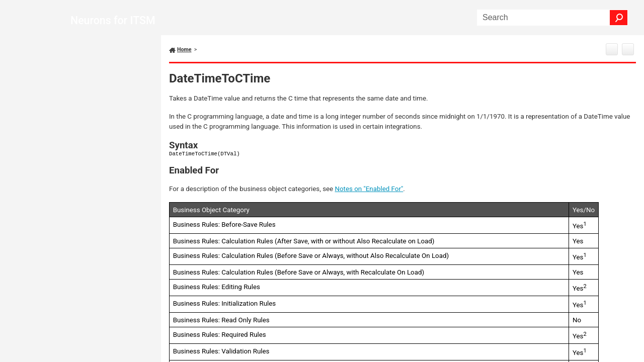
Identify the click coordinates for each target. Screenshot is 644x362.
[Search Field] (552, 18)
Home (184, 50)
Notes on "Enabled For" (369, 189)
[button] (619, 18)
